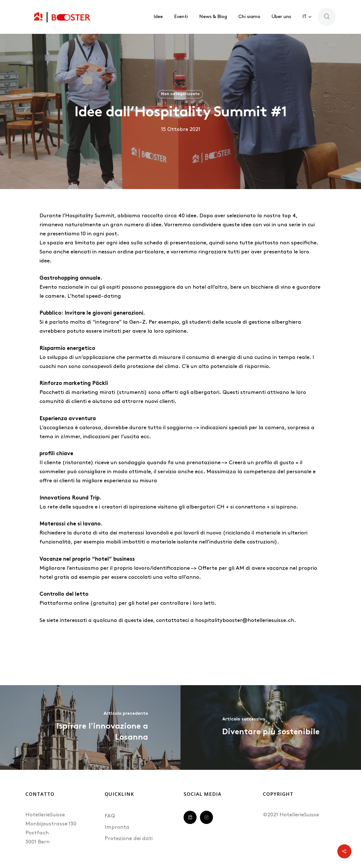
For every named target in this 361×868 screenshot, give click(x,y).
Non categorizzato (180, 94)
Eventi (181, 17)
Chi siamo (249, 17)
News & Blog (213, 17)
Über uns (281, 17)
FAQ (110, 816)
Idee (158, 17)
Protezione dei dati (129, 839)
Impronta (117, 828)
